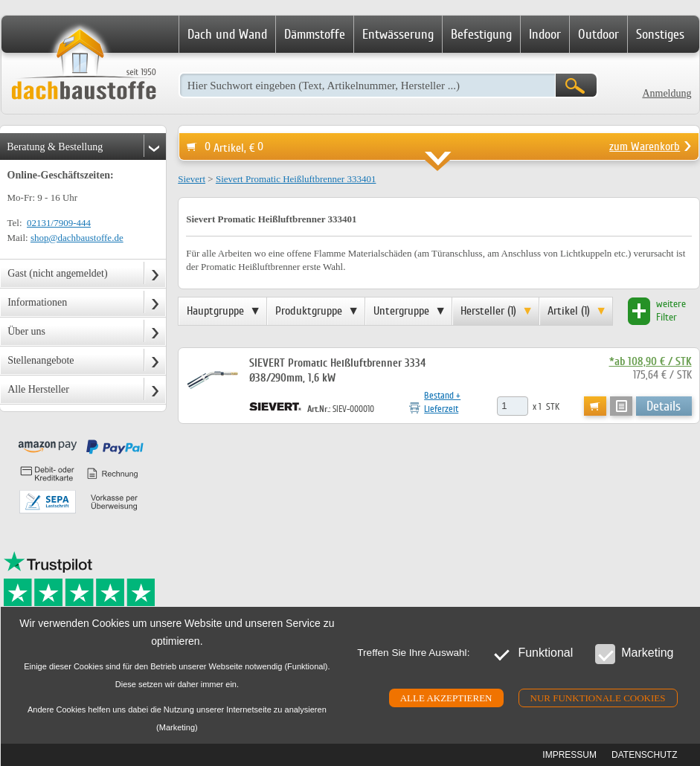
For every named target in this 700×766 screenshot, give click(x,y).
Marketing (634, 653)
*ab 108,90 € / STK (651, 362)
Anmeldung (667, 93)
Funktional (532, 653)
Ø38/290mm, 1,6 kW (294, 378)
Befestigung (481, 34)
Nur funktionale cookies (598, 698)
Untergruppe (401, 311)
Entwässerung (398, 34)
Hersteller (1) (488, 311)
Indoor (545, 34)
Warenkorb (595, 406)
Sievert (192, 179)
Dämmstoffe (315, 34)
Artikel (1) (569, 311)
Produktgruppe (309, 311)
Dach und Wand (227, 34)
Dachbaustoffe (83, 65)
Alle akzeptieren (446, 698)
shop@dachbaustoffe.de (77, 238)
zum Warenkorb (645, 147)
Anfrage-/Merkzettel (621, 406)
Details (664, 406)
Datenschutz (644, 755)
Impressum (569, 755)
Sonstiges (660, 34)
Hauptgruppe (215, 311)
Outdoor (598, 34)
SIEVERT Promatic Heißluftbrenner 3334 (339, 363)
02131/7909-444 (59, 223)
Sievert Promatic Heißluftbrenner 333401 (296, 179)
